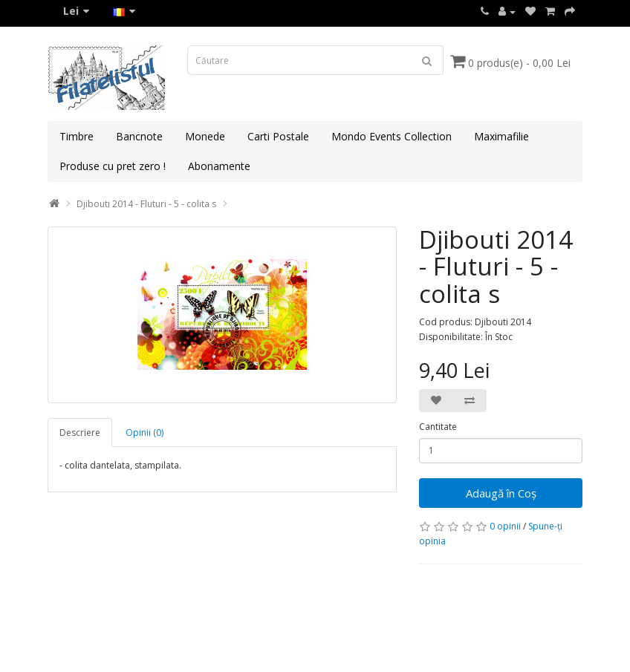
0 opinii (505, 526)
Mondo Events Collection (392, 136)
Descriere (80, 433)
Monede (205, 136)
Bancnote (139, 136)
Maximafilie (501, 136)
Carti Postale (278, 136)
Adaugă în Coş (501, 493)
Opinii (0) (144, 433)
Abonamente (219, 166)
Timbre (77, 136)
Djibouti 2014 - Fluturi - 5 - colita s (146, 204)
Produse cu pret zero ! (113, 166)
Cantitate (438, 427)
